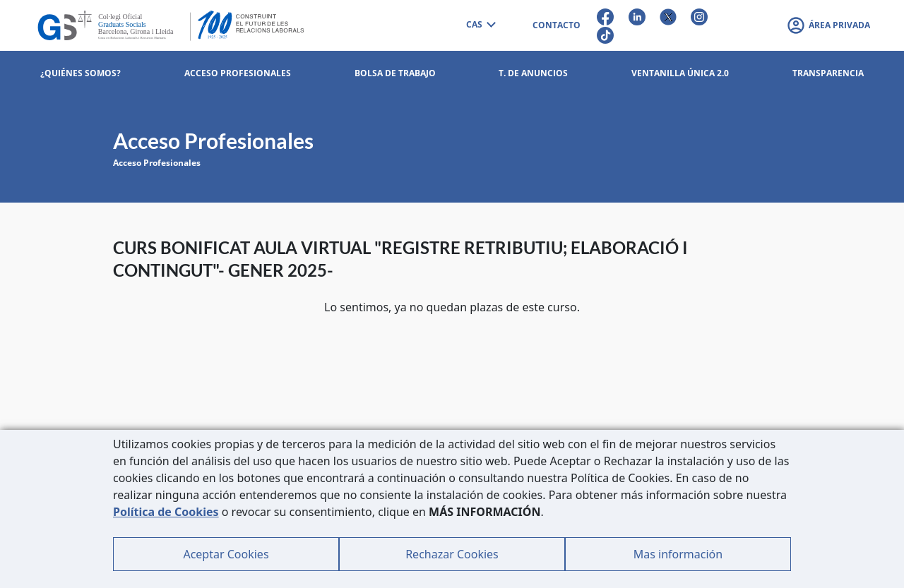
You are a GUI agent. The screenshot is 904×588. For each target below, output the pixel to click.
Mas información (678, 554)
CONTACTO (557, 25)
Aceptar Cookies (226, 554)
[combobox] (480, 25)
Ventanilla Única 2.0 (680, 73)
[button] (828, 25)
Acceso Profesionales (157, 163)
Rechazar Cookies (452, 554)
